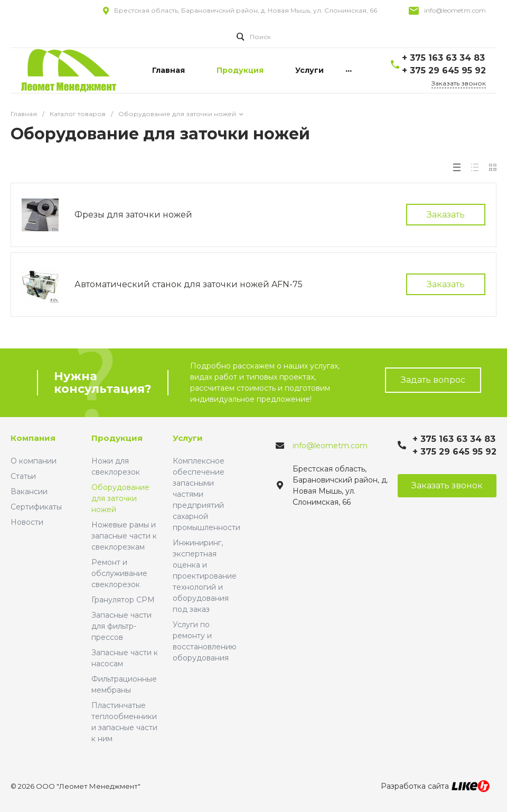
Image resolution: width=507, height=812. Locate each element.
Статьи (23, 476)
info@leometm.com (455, 10)
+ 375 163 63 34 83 (443, 58)
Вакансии (29, 492)
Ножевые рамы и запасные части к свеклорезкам (124, 536)
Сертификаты (36, 507)
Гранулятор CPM (123, 600)
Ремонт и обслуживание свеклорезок (119, 573)
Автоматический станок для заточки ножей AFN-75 (189, 284)
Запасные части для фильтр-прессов (121, 626)
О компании (34, 461)
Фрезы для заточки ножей (133, 215)
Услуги (188, 438)
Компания (33, 438)
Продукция (117, 438)
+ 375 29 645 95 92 (444, 70)
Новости (27, 522)
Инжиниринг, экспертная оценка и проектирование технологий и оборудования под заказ (205, 576)
